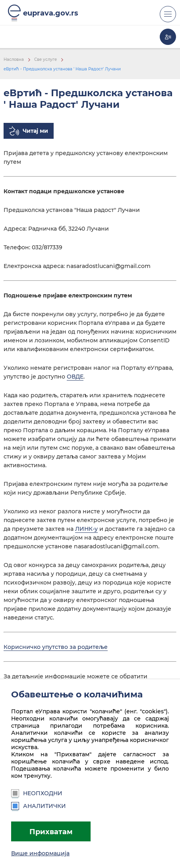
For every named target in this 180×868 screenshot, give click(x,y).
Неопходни (37, 793)
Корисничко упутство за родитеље (56, 647)
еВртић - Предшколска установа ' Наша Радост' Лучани (62, 69)
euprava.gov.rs (51, 13)
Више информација (40, 853)
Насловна (14, 59)
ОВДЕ (75, 377)
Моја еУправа (168, 37)
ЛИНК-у (86, 529)
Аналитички (39, 806)
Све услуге (45, 59)
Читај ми (35, 131)
